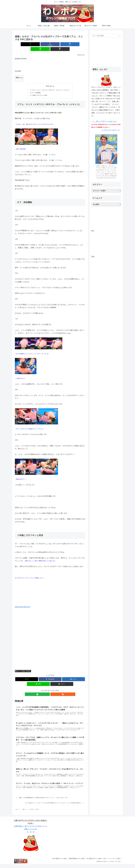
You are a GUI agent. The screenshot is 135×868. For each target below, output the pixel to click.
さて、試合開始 (35, 88)
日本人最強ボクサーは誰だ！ (56, 863)
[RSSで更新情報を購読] (52, 690)
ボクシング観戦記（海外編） (23, 667)
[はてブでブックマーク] (50, 44)
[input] (106, 36)
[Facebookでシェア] (38, 44)
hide (21, 73)
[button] (74, 44)
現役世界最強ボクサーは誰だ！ (75, 863)
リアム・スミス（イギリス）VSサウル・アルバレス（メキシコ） (51, 85)
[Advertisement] (50, 60)
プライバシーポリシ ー (111, 130)
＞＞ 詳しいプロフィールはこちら (106, 124)
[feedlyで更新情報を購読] (48, 690)
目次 (48, 81)
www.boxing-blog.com (23, 602)
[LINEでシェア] (62, 44)
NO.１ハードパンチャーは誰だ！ (112, 863)
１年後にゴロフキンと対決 (39, 91)
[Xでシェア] (26, 44)
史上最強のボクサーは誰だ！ (93, 863)
